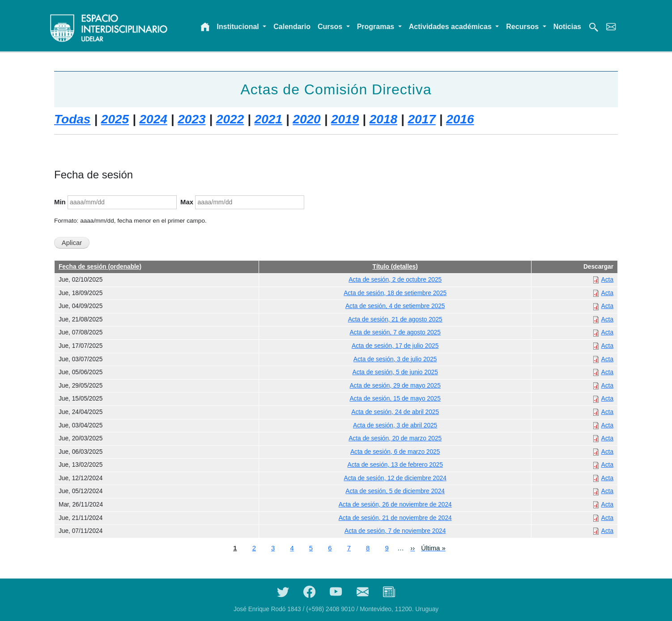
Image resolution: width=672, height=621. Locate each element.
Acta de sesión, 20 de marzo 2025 (395, 438)
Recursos (523, 27)
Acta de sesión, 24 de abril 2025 (395, 412)
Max (187, 202)
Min (60, 202)
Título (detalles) (395, 267)
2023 (191, 119)
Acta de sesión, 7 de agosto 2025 (395, 332)
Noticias (567, 27)
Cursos (331, 27)
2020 (306, 119)
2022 (230, 119)
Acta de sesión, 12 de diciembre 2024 (395, 478)
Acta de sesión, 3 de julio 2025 (395, 359)
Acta (607, 280)
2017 (421, 119)
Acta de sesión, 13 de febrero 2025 (395, 465)
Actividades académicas (451, 27)
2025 (115, 119)
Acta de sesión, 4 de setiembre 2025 (395, 306)
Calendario (292, 27)
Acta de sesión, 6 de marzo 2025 (395, 452)
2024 (153, 119)
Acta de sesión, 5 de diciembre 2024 (395, 491)
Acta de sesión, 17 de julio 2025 (395, 346)
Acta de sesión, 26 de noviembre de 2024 (395, 505)
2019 (345, 119)
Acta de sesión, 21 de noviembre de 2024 (395, 518)
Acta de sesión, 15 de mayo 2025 (395, 399)
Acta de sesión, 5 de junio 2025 (395, 372)
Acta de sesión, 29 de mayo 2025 (395, 386)
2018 (383, 119)
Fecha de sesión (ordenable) (100, 267)
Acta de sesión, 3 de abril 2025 (395, 425)
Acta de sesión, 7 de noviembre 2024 (395, 531)
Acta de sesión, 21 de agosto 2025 (395, 319)
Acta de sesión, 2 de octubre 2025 (395, 280)
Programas (377, 27)
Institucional (239, 27)
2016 (460, 119)
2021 (268, 119)
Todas (72, 119)
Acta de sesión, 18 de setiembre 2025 (395, 293)
